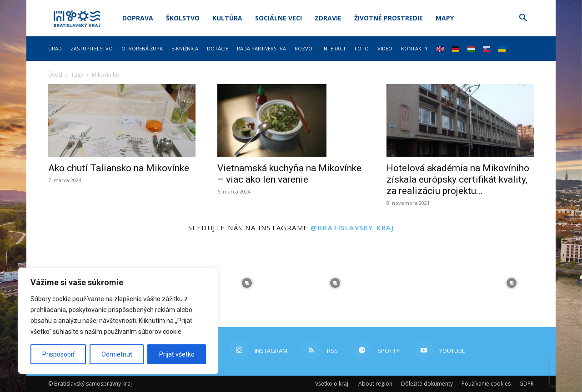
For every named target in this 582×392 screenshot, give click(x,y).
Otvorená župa (142, 48)
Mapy (445, 18)
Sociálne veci (278, 18)
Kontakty (414, 48)
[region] (118, 321)
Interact (334, 48)
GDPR (527, 384)
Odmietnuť (117, 354)
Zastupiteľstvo (92, 48)
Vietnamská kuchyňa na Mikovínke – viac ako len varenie (289, 174)
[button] (523, 19)
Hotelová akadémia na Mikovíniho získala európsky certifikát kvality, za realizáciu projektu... (458, 179)
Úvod (55, 75)
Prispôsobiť (58, 354)
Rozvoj (304, 48)
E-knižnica (185, 48)
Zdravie (328, 18)
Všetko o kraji (332, 384)
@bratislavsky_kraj (352, 228)
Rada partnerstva (261, 48)
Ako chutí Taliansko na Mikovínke (119, 168)
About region (375, 384)
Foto (362, 48)
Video (385, 48)
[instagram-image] (247, 283)
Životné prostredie (389, 18)
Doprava (138, 18)
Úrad (55, 48)
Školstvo (183, 18)
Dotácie (218, 48)
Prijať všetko (177, 354)
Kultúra (227, 18)
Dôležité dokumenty (427, 384)
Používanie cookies (486, 384)
